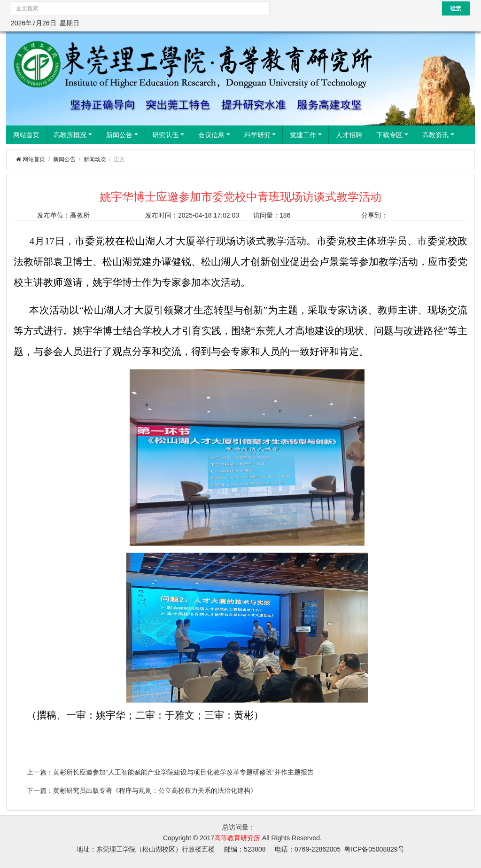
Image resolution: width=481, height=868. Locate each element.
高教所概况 (73, 135)
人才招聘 (349, 135)
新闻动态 (95, 159)
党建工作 (306, 135)
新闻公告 (122, 135)
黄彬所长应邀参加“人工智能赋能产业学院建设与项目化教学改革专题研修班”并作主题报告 (183, 772)
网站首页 (26, 135)
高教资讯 (438, 135)
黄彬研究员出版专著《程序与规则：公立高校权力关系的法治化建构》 (155, 790)
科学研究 (260, 135)
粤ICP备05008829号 (374, 849)
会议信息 (214, 135)
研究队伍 (168, 135)
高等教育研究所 (237, 838)
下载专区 (392, 135)
